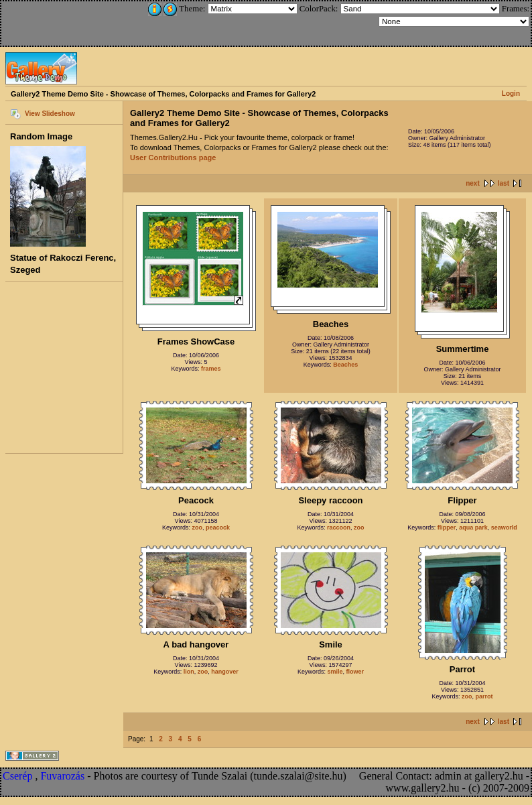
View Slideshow (50, 114)
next (473, 183)
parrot (484, 696)
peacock (218, 528)
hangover (225, 672)
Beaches (345, 365)
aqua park (473, 528)
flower (355, 672)
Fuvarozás (62, 776)
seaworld (504, 528)
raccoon (339, 528)
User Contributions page (173, 158)
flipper (447, 528)
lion (189, 672)
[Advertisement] (92, 21)
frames (211, 369)
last (504, 183)
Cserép (17, 776)
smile (335, 672)
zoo (197, 528)
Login (511, 94)
